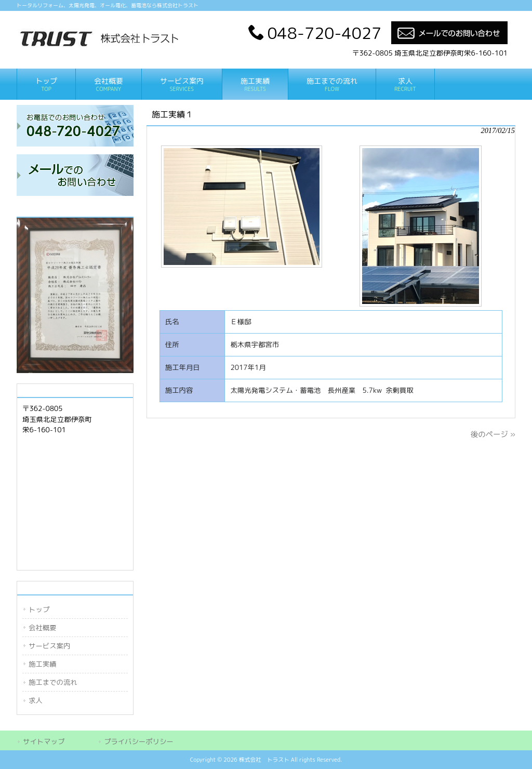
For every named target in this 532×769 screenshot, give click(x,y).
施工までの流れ (53, 682)
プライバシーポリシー (139, 741)
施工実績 (43, 664)
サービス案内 (49, 646)
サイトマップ (44, 741)
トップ (39, 609)
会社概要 (43, 628)
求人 (36, 700)
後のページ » (493, 434)
